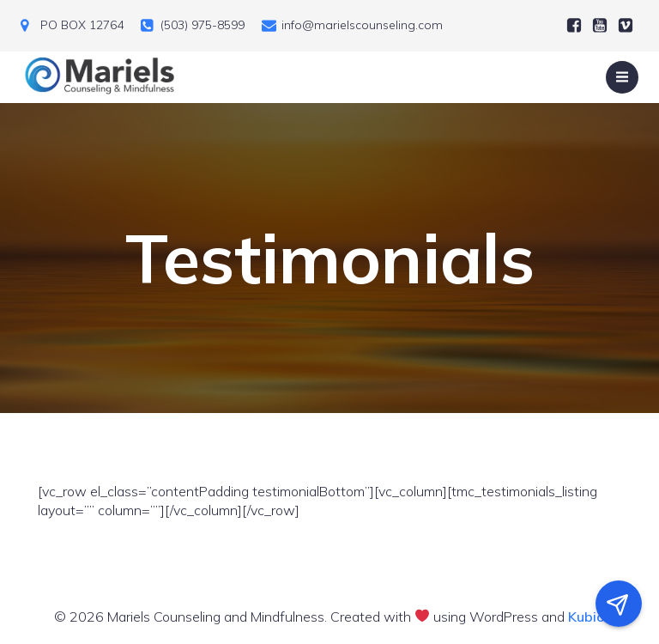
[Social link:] (574, 26)
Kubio (586, 617)
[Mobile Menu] (622, 77)
